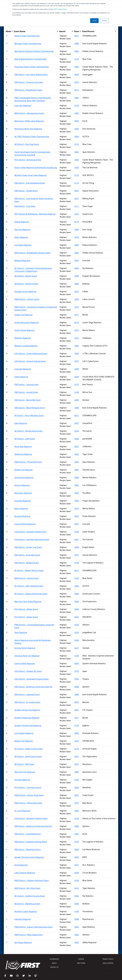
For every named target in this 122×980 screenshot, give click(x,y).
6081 (77, 191)
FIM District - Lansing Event (26, 384)
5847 (77, 260)
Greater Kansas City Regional (27, 710)
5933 (77, 632)
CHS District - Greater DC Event (28, 671)
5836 (77, 811)
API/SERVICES (54, 959)
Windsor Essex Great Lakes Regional (30, 175)
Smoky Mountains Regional (26, 322)
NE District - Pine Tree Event (27, 144)
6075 (77, 82)
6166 (77, 911)
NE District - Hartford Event (26, 284)
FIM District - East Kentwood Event (30, 183)
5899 (77, 369)
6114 (77, 183)
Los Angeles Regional (24, 733)
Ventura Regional (22, 485)
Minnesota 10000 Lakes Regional (29, 121)
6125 (77, 725)
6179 (77, 222)
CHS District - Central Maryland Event (31, 353)
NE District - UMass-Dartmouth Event (31, 594)
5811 (77, 315)
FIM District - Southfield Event (28, 834)
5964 (77, 601)
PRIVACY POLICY (108, 959)
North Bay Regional (23, 446)
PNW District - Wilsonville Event (28, 803)
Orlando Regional (22, 780)
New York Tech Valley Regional (28, 601)
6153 (77, 59)
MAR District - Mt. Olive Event (27, 888)
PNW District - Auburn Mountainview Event (33, 927)
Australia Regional (22, 501)
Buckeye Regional (22, 516)
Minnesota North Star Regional (28, 129)
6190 (77, 392)
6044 (77, 873)
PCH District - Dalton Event (26, 617)
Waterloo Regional (23, 338)
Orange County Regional (25, 291)
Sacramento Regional (24, 477)
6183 (77, 656)
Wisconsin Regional (23, 493)
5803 (77, 152)
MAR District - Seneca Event (27, 578)
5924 (77, 168)
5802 (77, 485)
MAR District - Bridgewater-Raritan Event (32, 253)
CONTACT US (54, 967)
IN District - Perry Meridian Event (29, 415)
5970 (77, 307)
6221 (77, 648)
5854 (77, 137)
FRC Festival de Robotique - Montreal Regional (35, 214)
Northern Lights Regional (26, 911)
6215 (77, 749)
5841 (77, 539)
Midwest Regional (22, 260)
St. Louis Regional (22, 811)
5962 (77, 439)
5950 (77, 679)
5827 (77, 795)
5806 (77, 772)
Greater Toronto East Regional (28, 725)
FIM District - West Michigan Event (29, 408)
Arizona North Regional (25, 648)
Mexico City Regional (24, 741)
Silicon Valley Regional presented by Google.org (36, 168)
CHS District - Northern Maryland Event (32, 539)
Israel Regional (21, 865)
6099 (77, 547)
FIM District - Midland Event (27, 563)
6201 (77, 756)
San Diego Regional (23, 942)
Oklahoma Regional (23, 454)
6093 (77, 75)
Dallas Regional (21, 377)
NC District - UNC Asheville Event (29, 586)
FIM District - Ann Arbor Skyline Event (31, 75)
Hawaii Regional (21, 222)
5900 (77, 67)
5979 (77, 671)
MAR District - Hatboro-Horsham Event (32, 880)
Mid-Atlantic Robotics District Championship (34, 51)
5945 (77, 353)
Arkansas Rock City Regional (27, 656)
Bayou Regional (21, 508)
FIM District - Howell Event (26, 191)
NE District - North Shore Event (28, 756)
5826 (77, 129)
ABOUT (54, 963)
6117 (77, 206)
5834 (77, 857)
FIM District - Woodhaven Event (28, 90)
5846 (77, 594)
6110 (77, 175)
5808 (77, 477)
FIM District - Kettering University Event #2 (33, 687)
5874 (77, 741)
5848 (77, 609)
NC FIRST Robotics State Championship (32, 137)
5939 (77, 299)
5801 (77, 710)
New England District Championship (30, 59)
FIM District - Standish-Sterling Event (31, 842)
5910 (77, 214)
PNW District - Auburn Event (27, 299)
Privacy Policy (60, 9)
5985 (77, 501)
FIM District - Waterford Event (27, 849)
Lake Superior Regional (25, 873)
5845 (77, 470)
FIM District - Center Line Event (28, 547)
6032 (77, 516)
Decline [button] (104, 21)
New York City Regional (25, 772)
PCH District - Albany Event (26, 609)
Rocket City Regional (23, 470)
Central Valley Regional (25, 663)
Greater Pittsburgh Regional (27, 718)
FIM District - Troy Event (25, 206)
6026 (77, 454)
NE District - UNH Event (25, 439)
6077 (77, 199)
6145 (77, 780)
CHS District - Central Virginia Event (30, 361)
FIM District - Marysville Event (27, 400)
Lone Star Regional (23, 106)
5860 (77, 849)
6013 (77, 90)
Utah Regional (21, 632)
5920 (77, 625)
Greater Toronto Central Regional (29, 857)
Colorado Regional (23, 369)
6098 (77, 400)
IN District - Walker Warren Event (29, 570)
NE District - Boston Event (26, 276)
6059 (77, 663)
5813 (77, 764)
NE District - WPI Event (24, 764)
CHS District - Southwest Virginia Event (31, 679)
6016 (77, 888)
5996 (77, 121)
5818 (77, 237)
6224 (77, 431)
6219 (77, 322)
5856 (77, 284)
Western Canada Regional (26, 346)
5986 (77, 230)
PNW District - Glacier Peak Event (29, 795)
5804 (77, 98)
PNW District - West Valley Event (28, 935)
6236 (77, 818)
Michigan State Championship (28, 44)
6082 (77, 346)
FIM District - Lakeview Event (27, 694)
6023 (77, 617)
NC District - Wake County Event (28, 749)
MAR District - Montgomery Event (29, 113)
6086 (77, 687)
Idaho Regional (21, 237)
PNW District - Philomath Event (28, 462)
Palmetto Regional (23, 919)
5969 (77, 276)
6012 (77, 36)
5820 (77, 377)
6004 (77, 268)
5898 (77, 919)
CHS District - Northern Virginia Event (31, 818)
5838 (77, 640)
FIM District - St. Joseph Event (27, 702)
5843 (77, 834)
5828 (77, 787)
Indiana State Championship (27, 36)
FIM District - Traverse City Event (29, 82)
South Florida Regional (24, 330)
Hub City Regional (22, 230)
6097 (77, 702)
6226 (77, 578)
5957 (77, 361)
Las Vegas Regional (23, 245)
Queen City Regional (23, 315)
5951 (77, 865)
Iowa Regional (21, 423)
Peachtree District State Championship (32, 67)
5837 (77, 423)
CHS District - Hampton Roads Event (30, 532)
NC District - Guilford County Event (30, 896)
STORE (81, 963)
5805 (77, 942)
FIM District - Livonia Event (26, 392)
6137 (77, 384)
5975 (77, 803)
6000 (77, 733)
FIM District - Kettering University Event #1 (33, 826)
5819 (77, 330)
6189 (77, 532)
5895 (77, 51)
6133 (77, 106)
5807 (77, 446)
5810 (77, 291)
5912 (77, 338)
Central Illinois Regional (25, 524)
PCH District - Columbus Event (28, 787)
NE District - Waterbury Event (27, 904)
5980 (77, 44)
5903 (77, 493)
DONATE (81, 959)
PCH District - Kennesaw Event (28, 160)
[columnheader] (9, 31)
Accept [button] (94, 21)
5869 (77, 245)
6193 (77, 563)
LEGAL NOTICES (108, 963)
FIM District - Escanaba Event (27, 555)
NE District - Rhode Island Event (28, 431)
